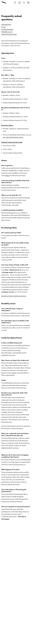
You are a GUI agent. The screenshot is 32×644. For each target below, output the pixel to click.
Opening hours (6, 24)
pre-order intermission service (13, 137)
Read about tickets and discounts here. (14, 296)
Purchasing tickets (7, 29)
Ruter (7, 175)
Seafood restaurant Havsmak (12, 142)
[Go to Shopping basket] (19, 3)
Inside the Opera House (9, 34)
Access (4, 27)
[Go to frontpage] (4, 3)
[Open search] (24, 3)
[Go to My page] (15, 3)
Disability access (7, 32)
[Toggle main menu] (28, 3)
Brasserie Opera (7, 125)
